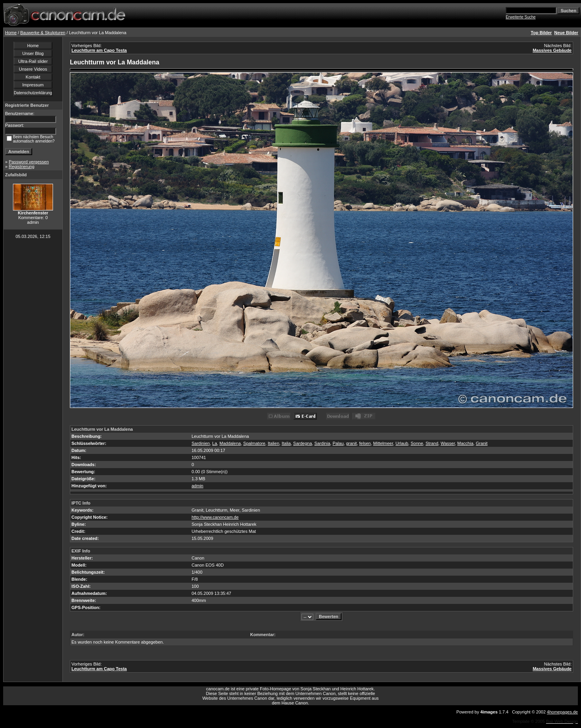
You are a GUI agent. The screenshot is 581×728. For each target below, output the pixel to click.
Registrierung (21, 166)
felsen (365, 443)
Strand (432, 443)
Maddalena (230, 443)
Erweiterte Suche (521, 17)
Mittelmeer (383, 443)
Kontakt (33, 77)
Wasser (448, 443)
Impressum (33, 85)
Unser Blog (33, 53)
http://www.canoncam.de (215, 517)
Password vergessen (29, 162)
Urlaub (402, 443)
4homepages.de (562, 712)
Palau (338, 443)
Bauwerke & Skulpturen (43, 33)
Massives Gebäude (552, 50)
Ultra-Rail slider (33, 61)
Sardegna (303, 443)
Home (11, 33)
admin (197, 486)
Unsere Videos (33, 69)
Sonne (417, 443)
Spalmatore (254, 443)
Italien (273, 443)
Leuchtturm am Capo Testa (99, 50)
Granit (482, 443)
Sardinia (322, 443)
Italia (286, 443)
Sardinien (201, 443)
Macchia (465, 443)
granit (351, 443)
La (215, 443)
